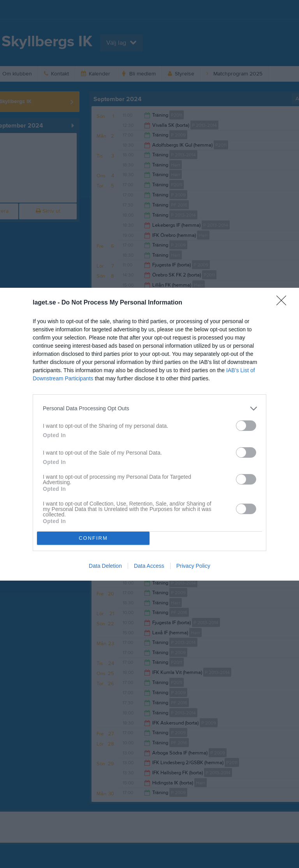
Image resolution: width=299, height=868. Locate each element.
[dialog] (149, 434)
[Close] (284, 303)
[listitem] (149, 409)
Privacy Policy (193, 566)
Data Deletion (105, 566)
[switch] (246, 426)
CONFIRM (93, 538)
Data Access (149, 566)
